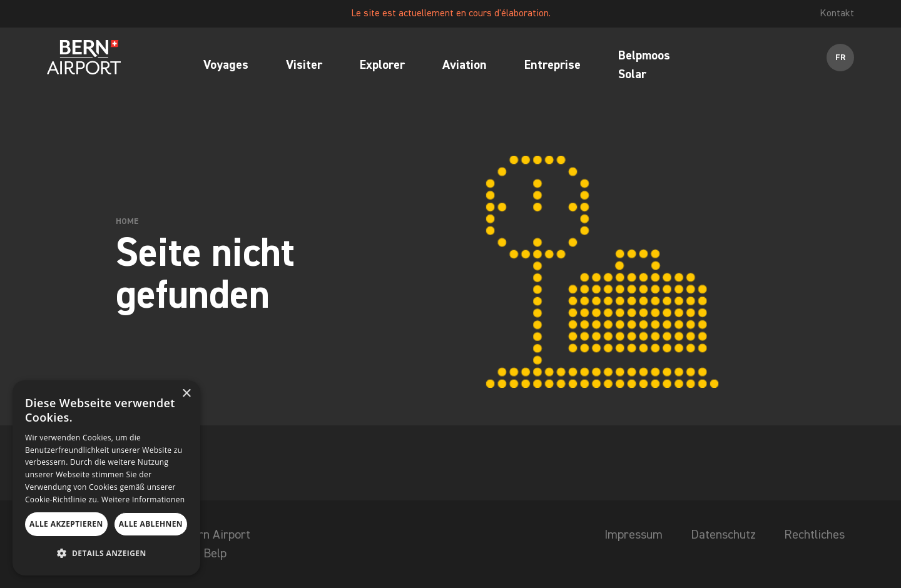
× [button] (186, 394)
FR (841, 58)
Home (127, 221)
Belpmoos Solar (644, 65)
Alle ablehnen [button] (151, 524)
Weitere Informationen (143, 499)
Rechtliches (814, 535)
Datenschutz (723, 535)
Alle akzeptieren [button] (66, 524)
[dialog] (106, 478)
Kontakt (837, 14)
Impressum (634, 535)
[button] (106, 554)
